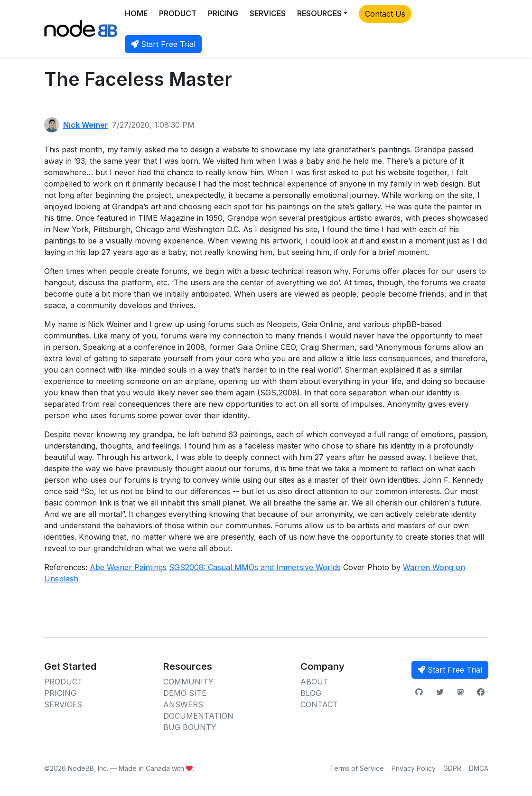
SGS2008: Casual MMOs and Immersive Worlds (255, 567)
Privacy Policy (414, 768)
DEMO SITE (185, 693)
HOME (136, 13)
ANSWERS (183, 704)
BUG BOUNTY (190, 727)
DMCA (479, 768)
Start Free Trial (163, 44)
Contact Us (385, 14)
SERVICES (268, 13)
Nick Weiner (86, 125)
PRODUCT (178, 13)
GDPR (452, 768)
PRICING (223, 13)
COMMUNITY (188, 682)
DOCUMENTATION (198, 716)
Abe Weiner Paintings (128, 567)
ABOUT (314, 682)
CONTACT (319, 704)
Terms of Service (357, 768)
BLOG (311, 693)
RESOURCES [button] (319, 13)
